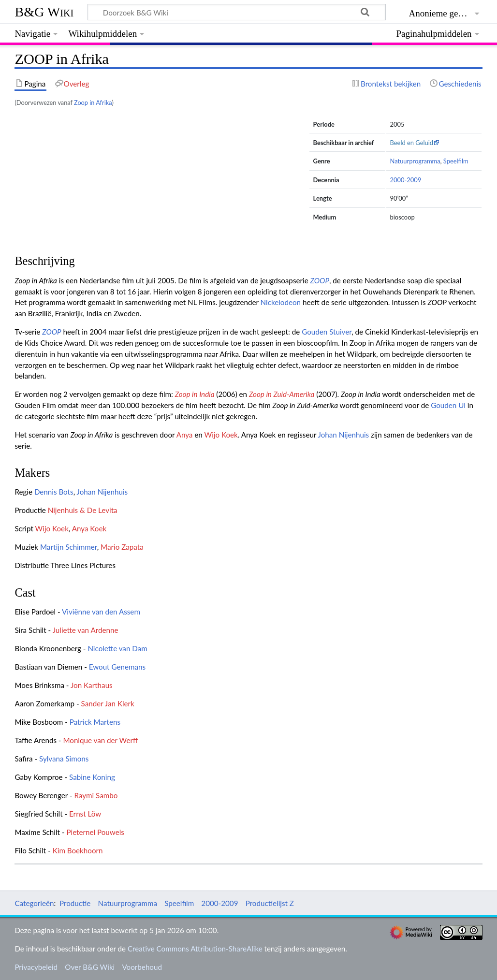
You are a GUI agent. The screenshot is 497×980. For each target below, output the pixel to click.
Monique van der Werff (100, 740)
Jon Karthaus (92, 685)
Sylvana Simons (64, 759)
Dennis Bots (54, 492)
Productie (75, 903)
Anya (185, 435)
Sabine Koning (92, 777)
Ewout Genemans (117, 667)
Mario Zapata (122, 547)
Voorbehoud (142, 967)
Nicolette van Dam (117, 648)
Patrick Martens (95, 722)
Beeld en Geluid (412, 143)
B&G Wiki (44, 12)
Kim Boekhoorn (78, 850)
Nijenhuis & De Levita (83, 510)
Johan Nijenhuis (344, 435)
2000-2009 (406, 180)
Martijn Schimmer (69, 547)
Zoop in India (195, 394)
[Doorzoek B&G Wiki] (236, 12)
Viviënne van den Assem (101, 612)
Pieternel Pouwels (95, 832)
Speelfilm (456, 161)
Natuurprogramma (415, 161)
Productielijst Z (270, 903)
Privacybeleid (36, 967)
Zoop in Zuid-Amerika (282, 394)
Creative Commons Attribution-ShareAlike (195, 949)
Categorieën (34, 903)
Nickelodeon (281, 302)
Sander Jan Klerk (108, 703)
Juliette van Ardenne (86, 630)
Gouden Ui (448, 405)
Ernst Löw (85, 814)
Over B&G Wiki (90, 967)
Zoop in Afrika (93, 102)
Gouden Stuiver (327, 332)
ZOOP (320, 280)
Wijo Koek (221, 435)
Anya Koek (89, 528)
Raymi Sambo (96, 795)
